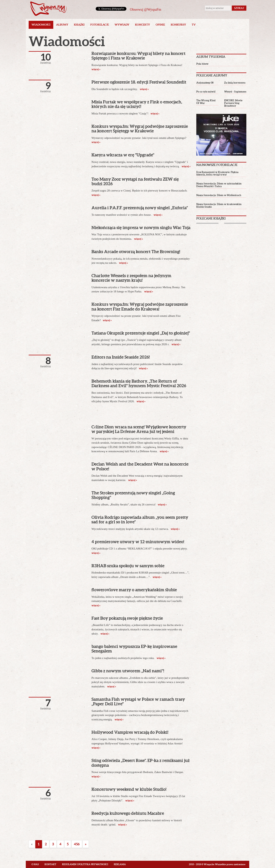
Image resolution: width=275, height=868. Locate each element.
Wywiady (122, 25)
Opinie (160, 25)
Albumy (62, 25)
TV (194, 25)
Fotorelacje (100, 25)
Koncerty (142, 25)
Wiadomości (41, 25)
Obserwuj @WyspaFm (146, 10)
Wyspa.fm (48, 9)
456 (77, 844)
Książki (79, 25)
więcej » (144, 89)
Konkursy (178, 25)
